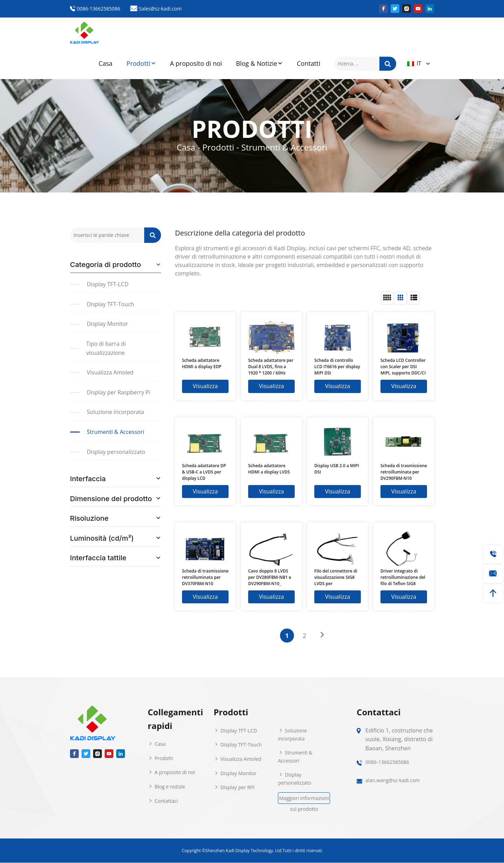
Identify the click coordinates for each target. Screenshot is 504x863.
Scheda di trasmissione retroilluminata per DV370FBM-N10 (205, 577)
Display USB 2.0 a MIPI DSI (337, 469)
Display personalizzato (295, 779)
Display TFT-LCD (235, 731)
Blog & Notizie (259, 64)
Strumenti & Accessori (295, 757)
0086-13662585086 (95, 9)
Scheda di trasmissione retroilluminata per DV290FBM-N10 (404, 472)
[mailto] (493, 574)
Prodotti (141, 64)
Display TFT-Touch (238, 745)
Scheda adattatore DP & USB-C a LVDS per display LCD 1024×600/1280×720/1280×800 (205, 472)
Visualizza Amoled (237, 759)
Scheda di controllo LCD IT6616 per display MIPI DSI (337, 367)
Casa (105, 63)
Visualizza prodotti (205, 388)
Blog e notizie (166, 787)
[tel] (493, 554)
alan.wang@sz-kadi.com (393, 781)
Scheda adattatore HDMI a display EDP (202, 363)
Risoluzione (89, 518)
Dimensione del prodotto (111, 499)
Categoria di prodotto (106, 265)
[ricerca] (388, 64)
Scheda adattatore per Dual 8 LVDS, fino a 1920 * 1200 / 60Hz (271, 367)
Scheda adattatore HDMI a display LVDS (269, 469)
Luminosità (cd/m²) (102, 538)
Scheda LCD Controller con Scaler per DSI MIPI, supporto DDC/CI (403, 367)
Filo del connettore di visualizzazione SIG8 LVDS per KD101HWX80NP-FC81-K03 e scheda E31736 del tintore (337, 577)
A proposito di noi (196, 63)
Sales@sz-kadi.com (157, 9)
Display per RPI (234, 788)
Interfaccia (88, 479)
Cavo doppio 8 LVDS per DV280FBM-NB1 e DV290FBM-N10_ (270, 577)
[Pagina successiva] (322, 635)
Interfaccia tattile (98, 558)
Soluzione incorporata (292, 735)
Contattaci (163, 801)
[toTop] (493, 593)
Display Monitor (235, 773)
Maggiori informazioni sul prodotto (304, 800)
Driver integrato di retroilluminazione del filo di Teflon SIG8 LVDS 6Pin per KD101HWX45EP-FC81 (403, 577)
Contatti (309, 63)
